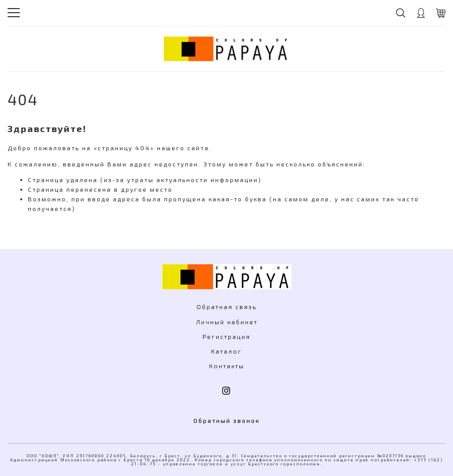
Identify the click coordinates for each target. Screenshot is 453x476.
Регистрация (226, 336)
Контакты (227, 366)
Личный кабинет (227, 322)
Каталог (226, 351)
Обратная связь (226, 307)
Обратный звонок (226, 420)
